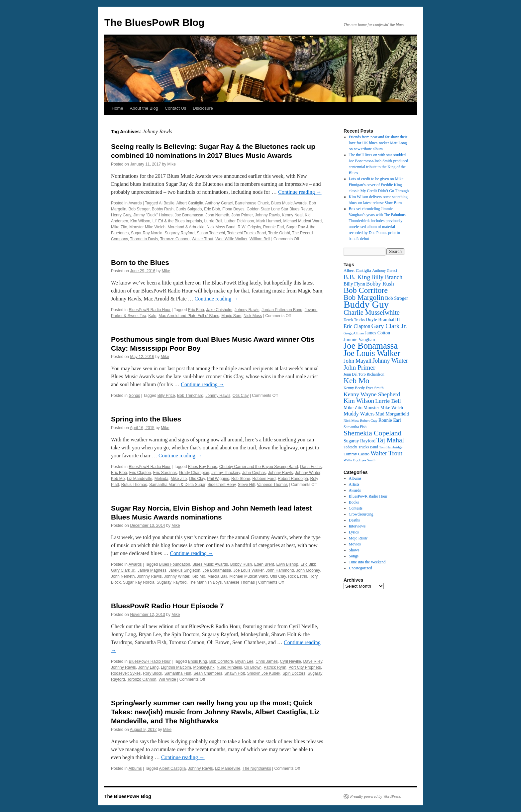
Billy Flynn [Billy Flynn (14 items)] (354, 284)
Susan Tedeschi (211, 233)
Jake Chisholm (219, 310)
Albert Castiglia (190, 203)
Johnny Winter (308, 473)
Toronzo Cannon (175, 239)
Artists (354, 484)
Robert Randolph (293, 479)
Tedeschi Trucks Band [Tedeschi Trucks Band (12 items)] (361, 447)
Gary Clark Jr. (123, 570)
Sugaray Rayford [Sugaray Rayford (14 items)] (360, 441)
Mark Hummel (269, 221)
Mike (172, 164)
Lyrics (354, 532)
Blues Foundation (175, 564)
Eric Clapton (140, 473)
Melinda (161, 479)
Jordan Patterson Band (282, 310)
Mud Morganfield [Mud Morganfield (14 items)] (392, 414)
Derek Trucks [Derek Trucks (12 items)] (354, 320)
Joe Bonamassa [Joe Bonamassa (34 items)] (371, 346)
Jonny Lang (148, 667)
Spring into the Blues (146, 419)
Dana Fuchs (311, 467)
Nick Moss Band (221, 227)
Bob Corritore (221, 661)
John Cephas (254, 473)
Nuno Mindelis (229, 667)
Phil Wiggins (218, 479)
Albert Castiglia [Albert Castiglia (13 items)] (357, 270)
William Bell (260, 239)
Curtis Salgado (189, 209)
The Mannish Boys (205, 582)
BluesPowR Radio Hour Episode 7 (167, 606)
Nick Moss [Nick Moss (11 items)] (351, 421)
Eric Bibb (212, 209)
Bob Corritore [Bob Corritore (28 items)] (366, 290)
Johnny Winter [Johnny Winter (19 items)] (390, 361)
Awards (135, 203)
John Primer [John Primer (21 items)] (359, 367)
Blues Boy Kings (203, 467)
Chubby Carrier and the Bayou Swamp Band (259, 467)
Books (354, 502)
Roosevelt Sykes (126, 673)
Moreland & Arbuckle (186, 227)
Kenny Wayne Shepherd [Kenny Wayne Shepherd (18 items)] (372, 394)
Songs (134, 396)
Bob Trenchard (190, 396)
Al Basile (167, 203)
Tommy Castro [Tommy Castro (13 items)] (357, 454)
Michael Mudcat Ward (303, 221)
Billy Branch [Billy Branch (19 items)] (387, 277)
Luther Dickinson (239, 221)
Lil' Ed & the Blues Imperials (177, 221)
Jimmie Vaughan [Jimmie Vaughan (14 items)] (359, 339)
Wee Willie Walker (231, 239)
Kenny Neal (292, 215)
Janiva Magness (152, 570)
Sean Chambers (208, 673)
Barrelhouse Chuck (252, 203)
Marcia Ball (217, 576)
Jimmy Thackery (226, 473)
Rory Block (153, 673)
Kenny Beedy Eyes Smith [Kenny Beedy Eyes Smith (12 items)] (364, 388)
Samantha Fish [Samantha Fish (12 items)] (355, 427)
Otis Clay (241, 396)
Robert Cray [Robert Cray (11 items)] (368, 421)
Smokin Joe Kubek (264, 673)
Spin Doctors (294, 673)
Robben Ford (264, 479)
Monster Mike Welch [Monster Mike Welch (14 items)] (383, 407)
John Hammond (280, 570)
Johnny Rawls (267, 215)
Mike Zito (119, 227)
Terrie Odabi (279, 233)
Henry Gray (121, 215)
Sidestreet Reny (222, 485)
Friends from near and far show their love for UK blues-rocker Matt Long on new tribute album (378, 143)
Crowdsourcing (361, 514)
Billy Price (166, 396)
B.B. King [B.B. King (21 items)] (357, 277)
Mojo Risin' (358, 538)
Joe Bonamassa (189, 215)
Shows (354, 550)
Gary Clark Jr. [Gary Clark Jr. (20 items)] (389, 326)
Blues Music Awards (289, 203)
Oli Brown (253, 667)
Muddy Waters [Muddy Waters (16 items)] (359, 414)
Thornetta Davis (144, 239)
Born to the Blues (140, 262)
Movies (355, 544)
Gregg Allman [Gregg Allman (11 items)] (354, 333)
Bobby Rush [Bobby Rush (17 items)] (380, 284)
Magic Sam (231, 316)
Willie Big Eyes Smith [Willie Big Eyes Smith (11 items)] (360, 460)
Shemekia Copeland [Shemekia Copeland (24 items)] (372, 433)
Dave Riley (313, 661)
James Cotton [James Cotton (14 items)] (377, 333)
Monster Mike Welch (147, 227)
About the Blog (144, 108)
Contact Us (175, 108)
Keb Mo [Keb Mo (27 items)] (356, 381)
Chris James (267, 661)
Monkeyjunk (204, 667)
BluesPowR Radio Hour (150, 310)
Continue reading (300, 192)
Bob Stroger (139, 209)
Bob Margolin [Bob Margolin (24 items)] (364, 297)
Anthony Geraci (219, 203)
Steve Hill (246, 485)
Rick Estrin (298, 576)
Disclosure (203, 108)
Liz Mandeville (140, 479)
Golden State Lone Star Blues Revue (279, 209)
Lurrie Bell (213, 221)
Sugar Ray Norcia (147, 233)
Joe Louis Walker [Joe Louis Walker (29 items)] (372, 353)
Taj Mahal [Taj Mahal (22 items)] (390, 440)
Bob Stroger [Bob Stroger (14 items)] (397, 298)
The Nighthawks (257, 768)
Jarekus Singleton (184, 570)
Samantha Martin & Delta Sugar (177, 485)
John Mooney (308, 570)
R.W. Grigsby (249, 227)
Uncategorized (361, 568)
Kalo (153, 316)
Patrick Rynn (275, 667)
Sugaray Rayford (179, 233)
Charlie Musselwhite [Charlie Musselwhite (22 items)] (372, 312)
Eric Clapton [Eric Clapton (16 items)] (357, 326)
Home (117, 108)
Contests (356, 508)
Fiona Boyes (233, 209)
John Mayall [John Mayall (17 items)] (358, 361)
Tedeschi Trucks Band (246, 233)
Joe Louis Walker (248, 570)
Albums (135, 768)
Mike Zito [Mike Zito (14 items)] (353, 407)
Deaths (354, 520)
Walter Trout (203, 239)
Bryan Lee (244, 661)
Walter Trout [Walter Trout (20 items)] (386, 453)
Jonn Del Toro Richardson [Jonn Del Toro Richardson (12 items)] (364, 374)
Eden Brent (264, 564)
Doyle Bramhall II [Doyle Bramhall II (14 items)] (383, 319)
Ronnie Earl (274, 227)
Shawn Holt (235, 673)
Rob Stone (241, 479)
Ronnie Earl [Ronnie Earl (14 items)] (390, 420)
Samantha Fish (178, 673)
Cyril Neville (291, 661)
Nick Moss (253, 316)
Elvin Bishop (287, 564)
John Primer (242, 215)
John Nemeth (217, 215)
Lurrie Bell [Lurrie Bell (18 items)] (388, 401)
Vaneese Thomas (272, 485)
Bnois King (198, 661)
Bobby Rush (163, 209)
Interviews (357, 526)
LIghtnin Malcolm (176, 667)
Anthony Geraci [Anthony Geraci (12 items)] (385, 271)
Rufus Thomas (134, 485)
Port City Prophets (305, 667)
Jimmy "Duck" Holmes (153, 215)
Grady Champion (194, 473)
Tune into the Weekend (367, 562)
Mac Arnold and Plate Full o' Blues (189, 316)
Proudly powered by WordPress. (376, 796)
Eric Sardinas (165, 473)
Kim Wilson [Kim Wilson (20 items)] (359, 401)
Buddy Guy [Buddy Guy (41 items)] (366, 304)
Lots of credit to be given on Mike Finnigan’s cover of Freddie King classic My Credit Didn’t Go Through (379, 185)
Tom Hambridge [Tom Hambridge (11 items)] (391, 447)
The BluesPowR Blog (155, 22)
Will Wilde (167, 679)
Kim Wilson (140, 221)
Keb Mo (118, 479)
